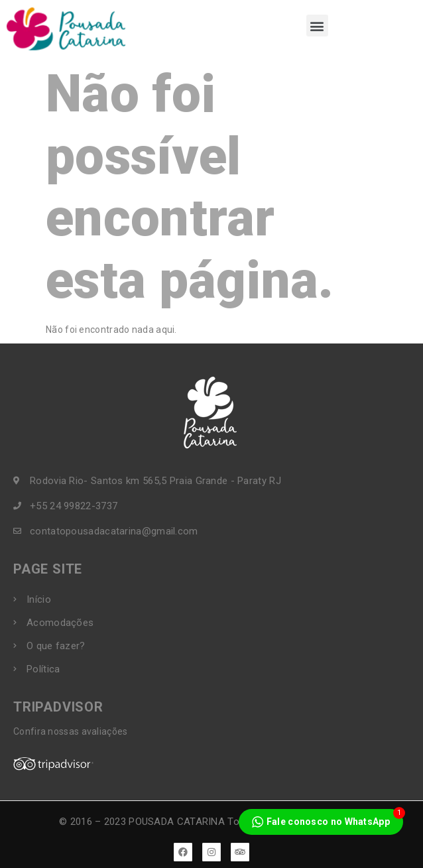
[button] (317, 26)
